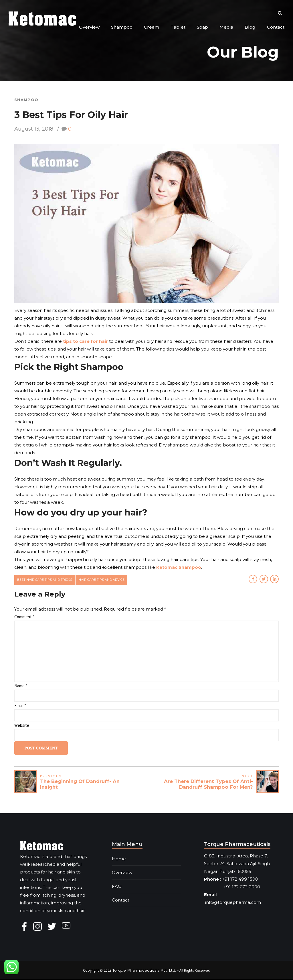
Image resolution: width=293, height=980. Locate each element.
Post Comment (41, 748)
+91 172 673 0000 (232, 887)
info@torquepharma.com (233, 902)
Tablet (178, 27)
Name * (21, 686)
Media (226, 27)
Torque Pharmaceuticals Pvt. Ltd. (144, 970)
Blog (250, 27)
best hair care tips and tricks (45, 580)
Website (22, 726)
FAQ (117, 886)
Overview (89, 27)
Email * (20, 706)
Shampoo (122, 27)
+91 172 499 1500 (240, 879)
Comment (24, 617)
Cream (152, 27)
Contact (276, 27)
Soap (202, 27)
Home (119, 859)
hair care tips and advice (103, 580)
